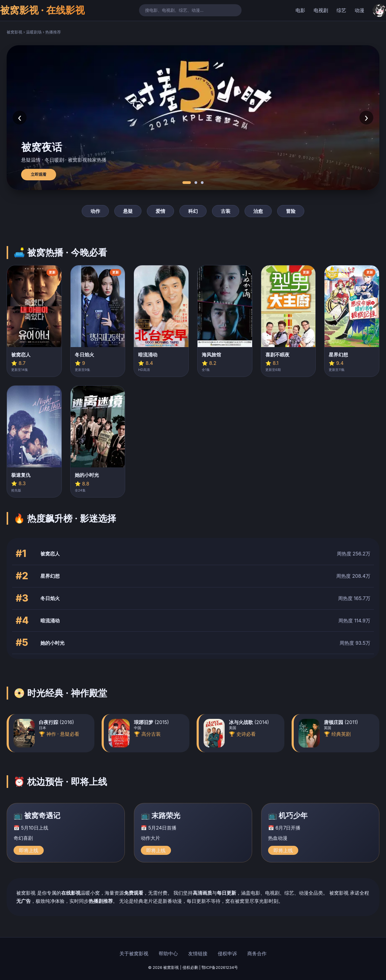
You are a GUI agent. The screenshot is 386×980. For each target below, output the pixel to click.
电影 (300, 10)
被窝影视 (14, 32)
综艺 (341, 10)
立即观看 (39, 174)
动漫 (359, 10)
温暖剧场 (34, 32)
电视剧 (321, 10)
